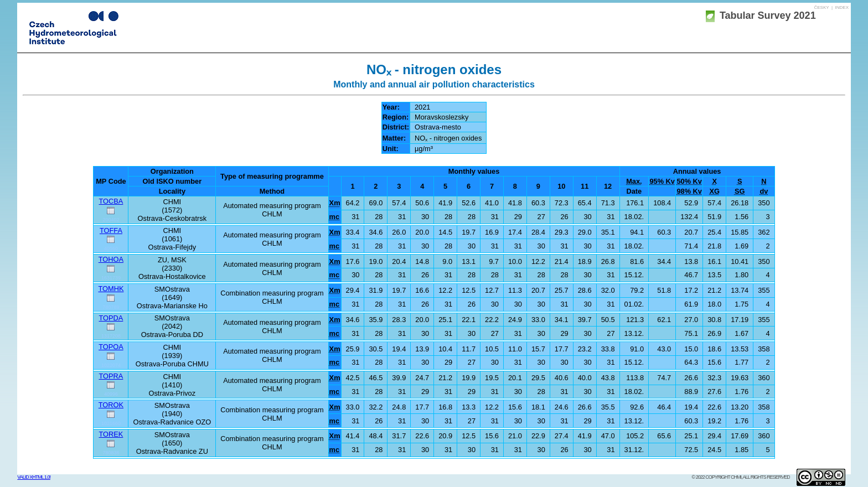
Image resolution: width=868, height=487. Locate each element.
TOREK (111, 434)
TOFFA (111, 230)
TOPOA (111, 347)
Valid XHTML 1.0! (34, 477)
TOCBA (111, 201)
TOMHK (111, 289)
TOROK (111, 405)
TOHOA (111, 259)
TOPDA (111, 318)
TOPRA (111, 376)
